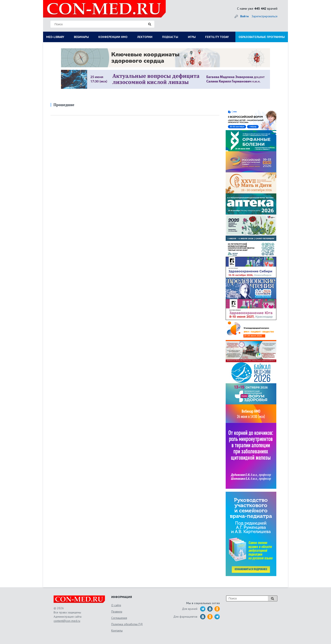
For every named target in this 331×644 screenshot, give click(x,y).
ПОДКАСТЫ (170, 37)
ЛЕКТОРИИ (145, 37)
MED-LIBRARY (55, 37)
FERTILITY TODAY (217, 37)
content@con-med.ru (67, 621)
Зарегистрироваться (265, 16)
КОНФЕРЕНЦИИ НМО (113, 37)
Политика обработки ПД (127, 624)
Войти (244, 16)
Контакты (117, 630)
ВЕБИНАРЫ (81, 37)
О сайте (116, 605)
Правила (117, 612)
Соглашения (119, 618)
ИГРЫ (192, 37)
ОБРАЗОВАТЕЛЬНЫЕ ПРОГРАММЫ (262, 37)
